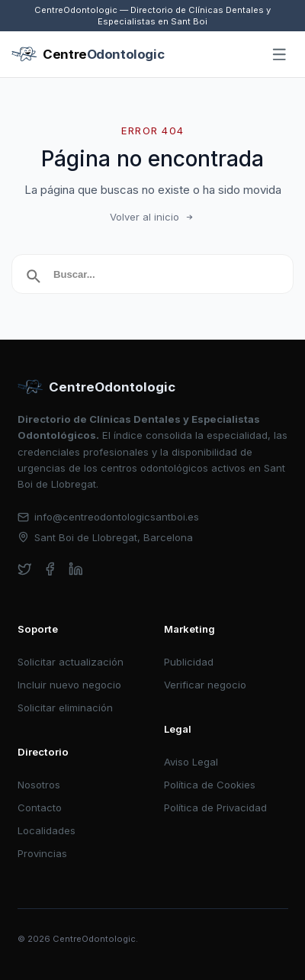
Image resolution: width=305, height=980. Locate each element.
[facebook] (50, 569)
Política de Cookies (210, 785)
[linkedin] (76, 569)
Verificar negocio (205, 685)
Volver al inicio (152, 217)
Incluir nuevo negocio (69, 685)
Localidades (47, 830)
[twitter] (25, 569)
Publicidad (189, 662)
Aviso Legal (191, 762)
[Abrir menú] (280, 55)
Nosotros (39, 785)
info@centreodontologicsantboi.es (109, 517)
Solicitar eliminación (65, 708)
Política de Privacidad (215, 808)
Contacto (40, 808)
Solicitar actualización (71, 662)
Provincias (42, 853)
